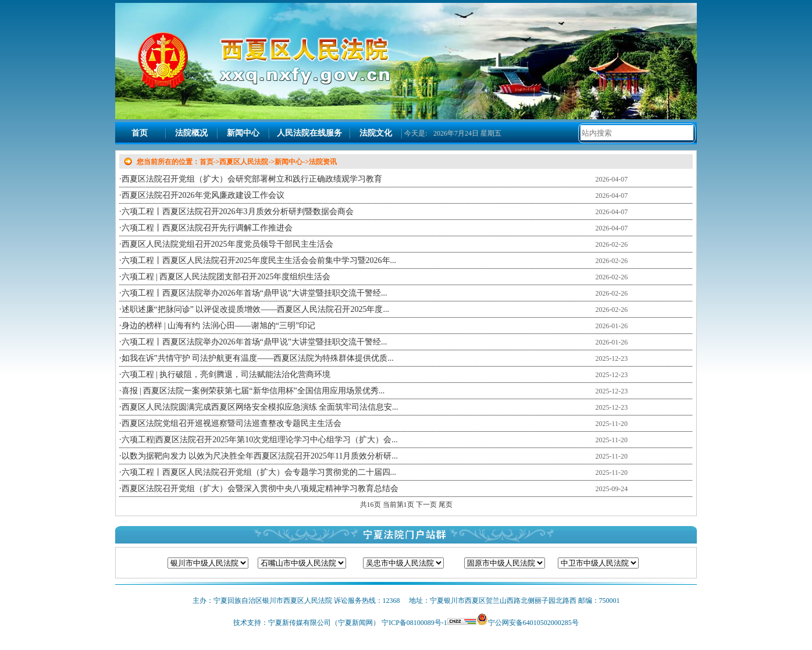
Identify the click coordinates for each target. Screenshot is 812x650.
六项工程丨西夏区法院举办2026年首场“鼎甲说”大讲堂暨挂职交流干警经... (254, 293)
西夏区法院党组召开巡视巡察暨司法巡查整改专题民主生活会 (232, 423)
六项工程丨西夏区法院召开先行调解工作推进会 (207, 228)
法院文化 (376, 133)
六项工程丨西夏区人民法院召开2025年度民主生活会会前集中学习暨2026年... (259, 260)
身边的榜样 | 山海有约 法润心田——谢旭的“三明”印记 (219, 326)
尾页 (446, 505)
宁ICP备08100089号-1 (414, 623)
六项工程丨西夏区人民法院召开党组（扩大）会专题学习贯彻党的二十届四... (259, 472)
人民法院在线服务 (309, 133)
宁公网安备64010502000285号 (533, 623)
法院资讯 (323, 162)
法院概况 (191, 133)
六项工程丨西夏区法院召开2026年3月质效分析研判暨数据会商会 (238, 212)
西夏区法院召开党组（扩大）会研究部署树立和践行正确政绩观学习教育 (252, 179)
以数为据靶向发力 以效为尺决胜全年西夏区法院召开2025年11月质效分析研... (260, 456)
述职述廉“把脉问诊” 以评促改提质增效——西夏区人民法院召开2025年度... (255, 309)
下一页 (427, 505)
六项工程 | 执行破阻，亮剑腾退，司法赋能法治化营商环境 (226, 374)
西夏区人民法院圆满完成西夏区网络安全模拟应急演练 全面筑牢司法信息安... (260, 407)
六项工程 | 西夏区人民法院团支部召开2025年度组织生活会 (226, 277)
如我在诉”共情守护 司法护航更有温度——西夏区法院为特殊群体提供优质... (258, 358)
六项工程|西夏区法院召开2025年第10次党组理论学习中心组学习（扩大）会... (260, 440)
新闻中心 (243, 133)
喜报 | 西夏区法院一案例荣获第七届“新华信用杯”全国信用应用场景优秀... (253, 391)
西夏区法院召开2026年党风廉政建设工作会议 (203, 195)
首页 (140, 133)
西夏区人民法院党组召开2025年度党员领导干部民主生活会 (227, 244)
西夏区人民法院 (244, 162)
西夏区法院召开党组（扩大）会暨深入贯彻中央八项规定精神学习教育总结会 (260, 489)
